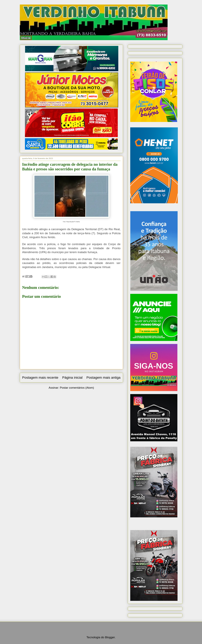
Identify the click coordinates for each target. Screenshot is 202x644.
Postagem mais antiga (103, 377)
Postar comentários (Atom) (77, 388)
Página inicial (72, 377)
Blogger (110, 637)
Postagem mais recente (40, 377)
